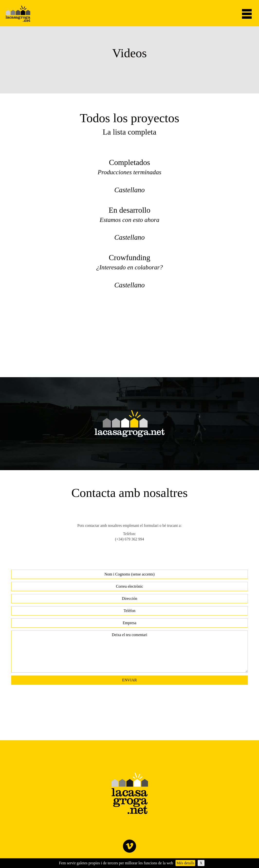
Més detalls (185, 863)
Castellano (130, 190)
